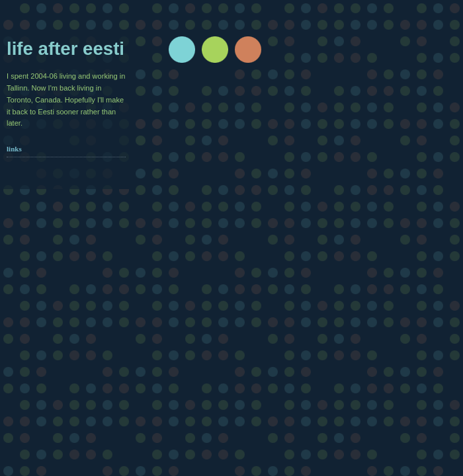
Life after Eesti (65, 49)
